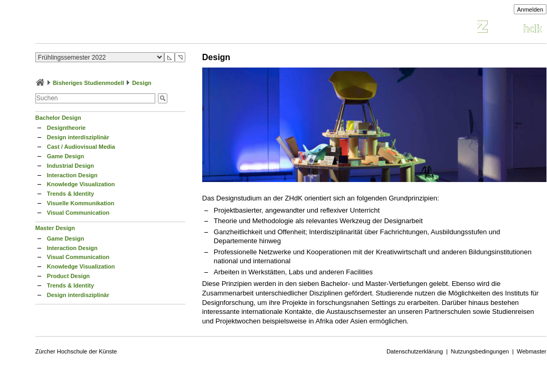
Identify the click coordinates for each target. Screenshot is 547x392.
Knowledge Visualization (81, 184)
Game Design (65, 156)
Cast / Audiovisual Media (81, 147)
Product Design (68, 276)
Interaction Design (72, 175)
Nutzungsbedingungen (480, 351)
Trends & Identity (70, 194)
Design (142, 83)
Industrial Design (70, 166)
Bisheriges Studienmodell (88, 83)
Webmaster (532, 351)
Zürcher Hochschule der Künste (76, 351)
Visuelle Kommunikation (81, 203)
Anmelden (530, 9)
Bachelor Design (58, 118)
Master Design (55, 228)
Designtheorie (66, 128)
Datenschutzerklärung (415, 351)
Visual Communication (78, 213)
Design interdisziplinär (78, 137)
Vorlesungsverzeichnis (113, 28)
